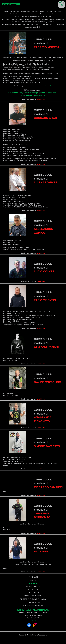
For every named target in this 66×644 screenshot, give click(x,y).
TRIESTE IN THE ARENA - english (33, 599)
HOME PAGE (33, 577)
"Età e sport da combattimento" (33, 95)
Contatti (33, 621)
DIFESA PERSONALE (33, 602)
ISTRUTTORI (33, 583)
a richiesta (41, 100)
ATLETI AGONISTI (33, 586)
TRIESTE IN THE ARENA (33, 596)
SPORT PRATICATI (33, 593)
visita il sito (47, 86)
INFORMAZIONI (33, 590)
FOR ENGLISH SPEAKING (33, 605)
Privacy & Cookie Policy (28, 635)
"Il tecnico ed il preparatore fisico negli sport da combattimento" (33, 93)
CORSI (33, 580)
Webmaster (43, 635)
